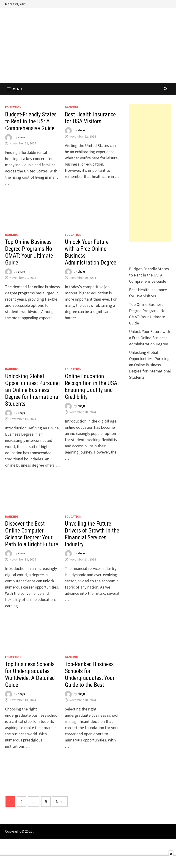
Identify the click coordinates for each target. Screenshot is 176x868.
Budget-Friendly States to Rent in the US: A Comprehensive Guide (31, 121)
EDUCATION (13, 107)
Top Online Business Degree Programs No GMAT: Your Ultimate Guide (29, 252)
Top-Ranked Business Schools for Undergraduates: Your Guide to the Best (90, 675)
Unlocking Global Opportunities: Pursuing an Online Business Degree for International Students (32, 390)
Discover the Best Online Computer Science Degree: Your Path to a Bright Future (32, 534)
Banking (71, 107)
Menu (15, 89)
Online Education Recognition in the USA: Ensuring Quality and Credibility (92, 387)
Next (60, 802)
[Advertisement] (150, 173)
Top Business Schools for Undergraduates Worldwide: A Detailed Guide (30, 675)
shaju (21, 137)
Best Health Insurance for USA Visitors (90, 118)
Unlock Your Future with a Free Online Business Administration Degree (150, 338)
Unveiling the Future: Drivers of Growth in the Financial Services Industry (92, 534)
